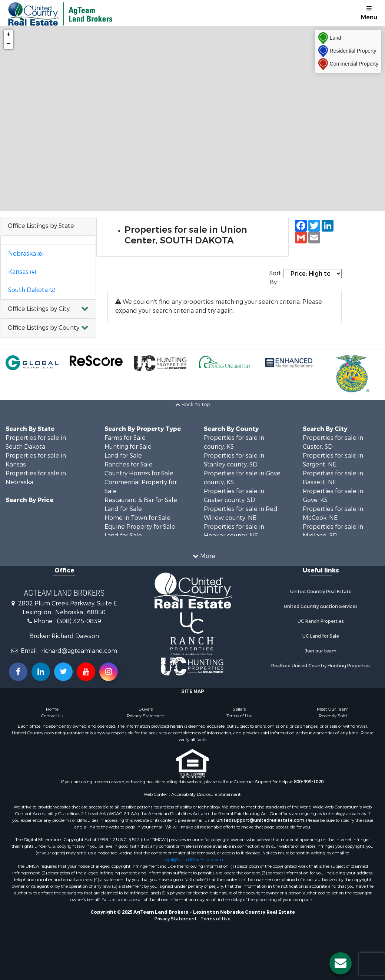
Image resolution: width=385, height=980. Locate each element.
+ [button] (9, 34)
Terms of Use (239, 716)
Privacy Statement (146, 716)
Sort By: (275, 278)
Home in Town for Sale (137, 518)
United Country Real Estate (321, 592)
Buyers (146, 709)
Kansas (22, 272)
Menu (369, 13)
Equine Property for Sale (140, 527)
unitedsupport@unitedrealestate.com (260, 820)
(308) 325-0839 (79, 621)
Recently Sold (333, 716)
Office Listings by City (39, 309)
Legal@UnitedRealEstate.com (193, 860)
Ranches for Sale (129, 464)
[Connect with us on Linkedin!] (41, 672)
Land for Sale (123, 456)
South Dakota (32, 290)
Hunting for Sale (128, 447)
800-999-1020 (309, 782)
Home (52, 709)
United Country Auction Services (321, 607)
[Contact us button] (341, 963)
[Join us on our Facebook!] (18, 672)
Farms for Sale (125, 438)
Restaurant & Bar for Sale (141, 500)
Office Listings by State (41, 226)
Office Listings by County (44, 328)
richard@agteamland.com (79, 651)
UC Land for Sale (321, 636)
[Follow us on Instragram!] (109, 672)
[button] (48, 309)
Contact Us (52, 716)
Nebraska (26, 254)
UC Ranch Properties (321, 621)
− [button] (9, 44)
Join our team (321, 651)
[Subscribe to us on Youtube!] (86, 672)
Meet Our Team (333, 709)
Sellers (239, 709)
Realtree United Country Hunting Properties (321, 666)
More (204, 556)
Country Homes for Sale (139, 473)
